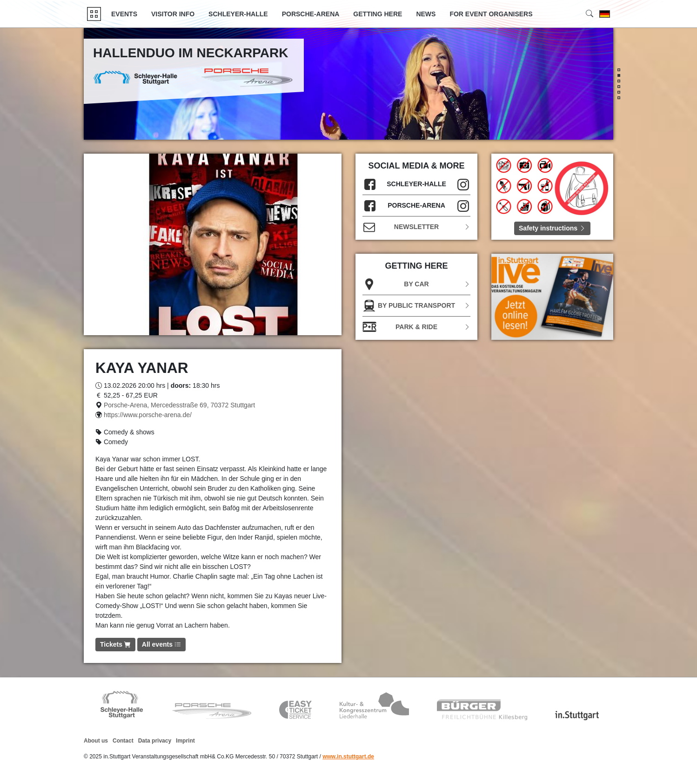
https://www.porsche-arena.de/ (148, 415)
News (426, 14)
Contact (123, 741)
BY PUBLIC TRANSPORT (416, 306)
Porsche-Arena (311, 14)
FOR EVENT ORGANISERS (491, 14)
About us (96, 741)
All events (161, 644)
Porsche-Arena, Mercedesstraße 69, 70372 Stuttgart (179, 405)
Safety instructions (552, 228)
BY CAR (416, 284)
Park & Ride (416, 327)
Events (124, 14)
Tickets (115, 644)
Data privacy (155, 741)
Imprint (185, 741)
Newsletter (416, 227)
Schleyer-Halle (238, 14)
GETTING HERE (378, 14)
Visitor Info (173, 14)
